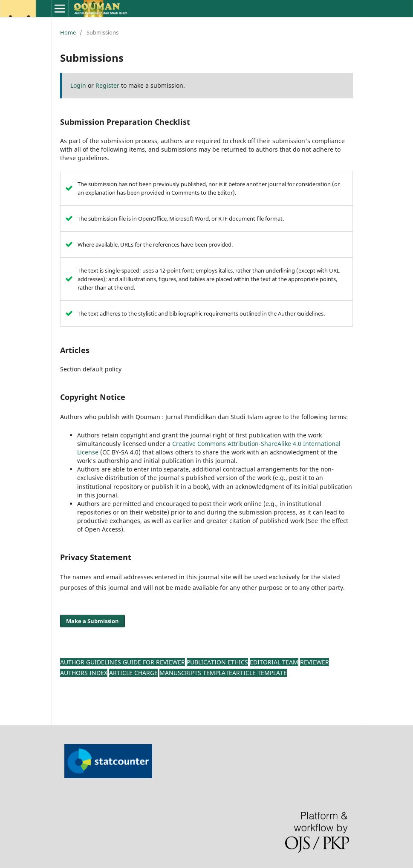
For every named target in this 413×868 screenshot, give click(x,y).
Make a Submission (92, 621)
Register (107, 85)
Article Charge (133, 673)
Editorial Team (274, 662)
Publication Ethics (217, 662)
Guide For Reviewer (154, 662)
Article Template (260, 673)
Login (78, 85)
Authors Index (84, 673)
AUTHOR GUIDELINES (91, 662)
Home (68, 32)
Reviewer (315, 662)
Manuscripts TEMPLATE (196, 673)
